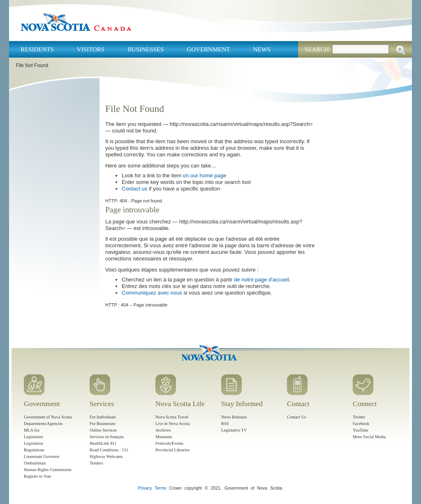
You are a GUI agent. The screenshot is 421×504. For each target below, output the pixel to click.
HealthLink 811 (103, 443)
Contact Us (296, 417)
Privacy (145, 488)
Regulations (34, 450)
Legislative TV (234, 430)
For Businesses (103, 424)
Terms (160, 488)
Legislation (34, 443)
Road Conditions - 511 (109, 450)
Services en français (107, 437)
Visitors (91, 49)
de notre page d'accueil (261, 280)
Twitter (359, 417)
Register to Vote (38, 476)
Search (317, 49)
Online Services (103, 430)
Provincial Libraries (172, 450)
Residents (37, 49)
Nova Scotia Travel (172, 417)
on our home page (205, 175)
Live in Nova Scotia (172, 424)
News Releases (234, 417)
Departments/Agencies (43, 424)
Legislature (34, 437)
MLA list (32, 430)
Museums (164, 437)
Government (208, 49)
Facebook (361, 424)
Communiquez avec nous (152, 293)
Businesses (146, 49)
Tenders (96, 463)
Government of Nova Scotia (48, 417)
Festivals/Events (169, 443)
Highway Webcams (106, 456)
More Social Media (369, 437)
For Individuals (103, 417)
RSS (225, 424)
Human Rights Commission (47, 470)
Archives (163, 430)
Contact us (134, 189)
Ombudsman (35, 463)
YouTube (361, 430)
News (262, 49)
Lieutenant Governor (42, 456)
